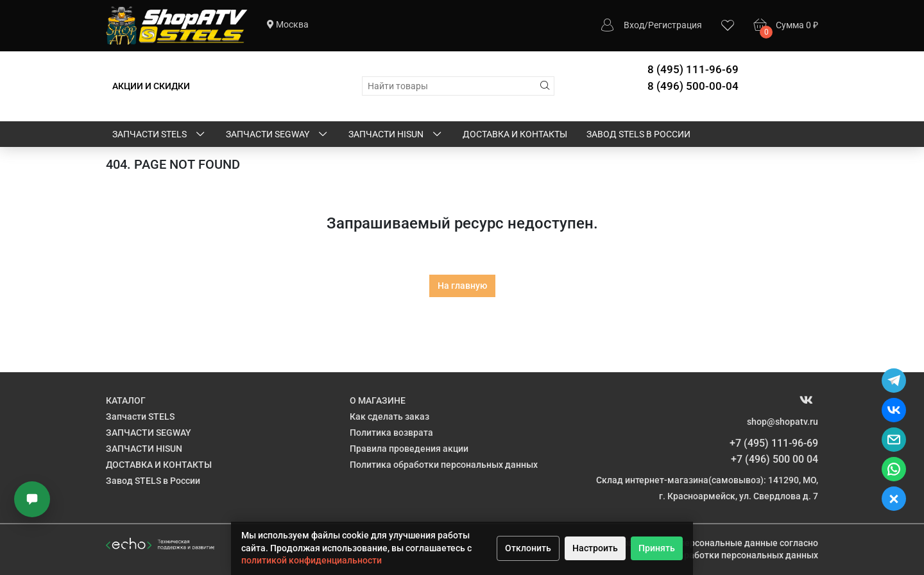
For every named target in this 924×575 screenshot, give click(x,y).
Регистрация (675, 25)
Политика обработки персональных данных (444, 465)
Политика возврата (391, 433)
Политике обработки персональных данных (724, 555)
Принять (657, 548)
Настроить (595, 548)
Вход (634, 25)
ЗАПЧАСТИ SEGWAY (278, 135)
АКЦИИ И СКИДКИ (151, 86)
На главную (462, 286)
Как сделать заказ (389, 416)
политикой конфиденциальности (312, 560)
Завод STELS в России (638, 134)
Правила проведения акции (409, 449)
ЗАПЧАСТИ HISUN (396, 135)
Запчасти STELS (159, 135)
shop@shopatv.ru (783, 422)
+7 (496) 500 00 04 (774, 459)
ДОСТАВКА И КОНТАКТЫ (515, 134)
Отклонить (528, 548)
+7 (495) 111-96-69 (774, 443)
